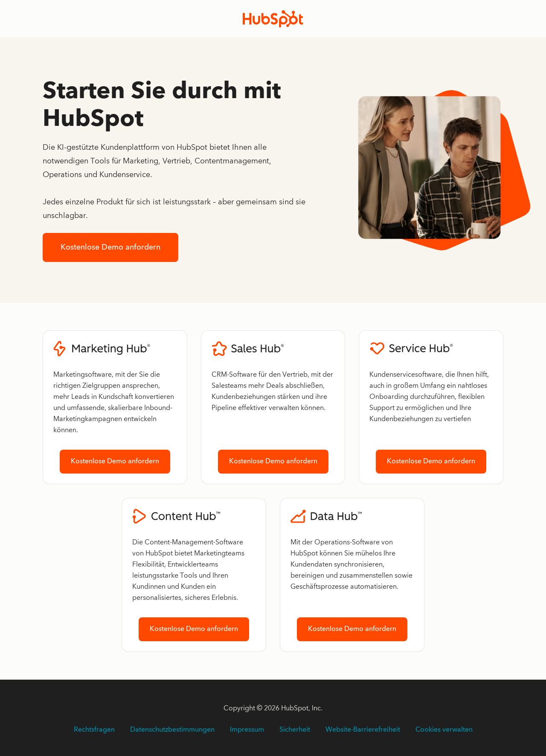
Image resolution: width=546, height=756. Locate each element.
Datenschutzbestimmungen (172, 730)
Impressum (247, 730)
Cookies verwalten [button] (444, 730)
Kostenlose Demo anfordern (110, 247)
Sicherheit (295, 730)
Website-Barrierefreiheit (363, 730)
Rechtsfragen (94, 730)
